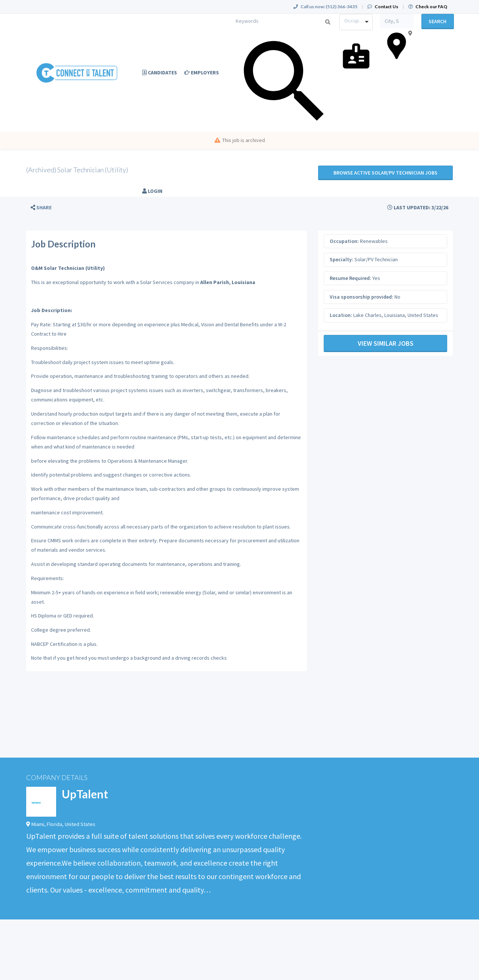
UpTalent (85, 794)
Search (437, 21)
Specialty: (341, 259)
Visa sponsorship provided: (361, 297)
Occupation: (344, 241)
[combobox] (356, 22)
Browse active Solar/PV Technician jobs (385, 173)
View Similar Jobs (386, 343)
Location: (341, 315)
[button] (41, 208)
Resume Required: (350, 278)
